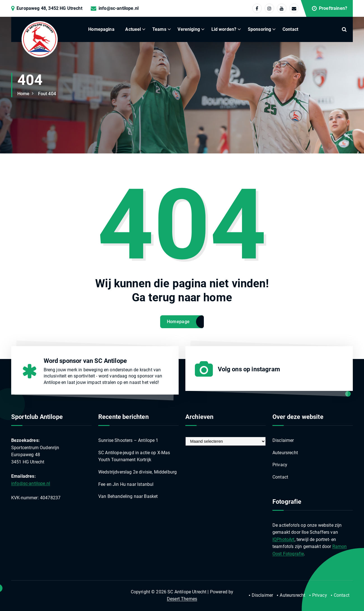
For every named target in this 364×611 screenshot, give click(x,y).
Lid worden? (224, 29)
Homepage (178, 322)
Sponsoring (260, 29)
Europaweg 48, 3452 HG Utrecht (49, 8)
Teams (159, 29)
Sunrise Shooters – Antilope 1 (128, 440)
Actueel (133, 29)
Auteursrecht (285, 453)
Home (24, 94)
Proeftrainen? (333, 8)
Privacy (280, 465)
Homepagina (101, 29)
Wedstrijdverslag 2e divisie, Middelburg (137, 472)
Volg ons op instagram (249, 369)
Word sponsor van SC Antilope (85, 361)
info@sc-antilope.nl (119, 8)
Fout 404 (47, 94)
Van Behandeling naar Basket (128, 496)
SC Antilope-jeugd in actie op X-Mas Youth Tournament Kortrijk (134, 456)
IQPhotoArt (283, 539)
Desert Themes (182, 599)
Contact (290, 29)
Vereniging (189, 29)
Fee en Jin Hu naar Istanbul (126, 484)
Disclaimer (283, 440)
